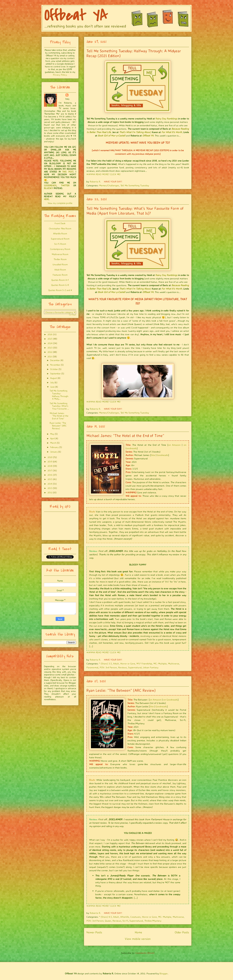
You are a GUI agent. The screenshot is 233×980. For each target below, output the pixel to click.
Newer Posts (94, 932)
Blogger (164, 973)
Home (138, 932)
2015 (50, 479)
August (54, 378)
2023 (50, 348)
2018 (50, 466)
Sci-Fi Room (60, 244)
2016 (50, 475)
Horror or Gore (128, 664)
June (52, 387)
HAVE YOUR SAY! (113, 182)
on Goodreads (170, 700)
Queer (108, 921)
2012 (50, 492)
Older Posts (182, 932)
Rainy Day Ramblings (166, 119)
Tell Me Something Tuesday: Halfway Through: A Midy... (59, 395)
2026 (50, 334)
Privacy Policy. (60, 75)
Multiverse (174, 664)
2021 (50, 356)
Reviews (122, 667)
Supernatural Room (60, 239)
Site (153, 455)
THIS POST (68, 172)
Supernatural (135, 667)
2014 (50, 484)
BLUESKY (49, 188)
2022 (50, 352)
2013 (50, 488)
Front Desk (60, 223)
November (55, 365)
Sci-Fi (125, 921)
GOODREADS (50, 185)
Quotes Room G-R (60, 285)
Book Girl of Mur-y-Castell (112, 136)
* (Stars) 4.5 (105, 917)
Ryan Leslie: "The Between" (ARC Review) (121, 690)
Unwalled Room (60, 264)
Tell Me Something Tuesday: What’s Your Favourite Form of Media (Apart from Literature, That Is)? (135, 211)
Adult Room (60, 270)
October (54, 369)
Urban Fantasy (151, 667)
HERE (46, 199)
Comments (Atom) (145, 953)
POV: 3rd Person (108, 667)
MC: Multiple (160, 664)
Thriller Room (60, 259)
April (52, 438)
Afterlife (125, 917)
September (55, 373)
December (55, 360)
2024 (50, 343)
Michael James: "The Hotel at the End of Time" (125, 436)
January (54, 452)
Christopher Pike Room (60, 228)
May (52, 434)
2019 (50, 462)
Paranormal (92, 667)
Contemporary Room (60, 249)
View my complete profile (60, 203)
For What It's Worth (172, 132)
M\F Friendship (144, 664)
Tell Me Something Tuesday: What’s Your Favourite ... (59, 406)
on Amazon (174, 445)
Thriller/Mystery (153, 921)
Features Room (60, 275)
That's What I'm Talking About (135, 132)
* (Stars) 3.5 (105, 664)
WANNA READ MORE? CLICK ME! (103, 174)
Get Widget (73, 315)
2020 (50, 457)
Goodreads (163, 455)
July (52, 382)
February (54, 447)
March (53, 443)
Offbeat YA (148, 136)
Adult (116, 664)
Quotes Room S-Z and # (60, 290)
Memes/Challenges (109, 185)
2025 (50, 339)
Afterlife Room (60, 233)
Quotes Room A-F (60, 280)
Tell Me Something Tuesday (135, 185)
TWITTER (65, 185)
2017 (50, 470)
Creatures (135, 917)
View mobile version (138, 939)
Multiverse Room (60, 254)
